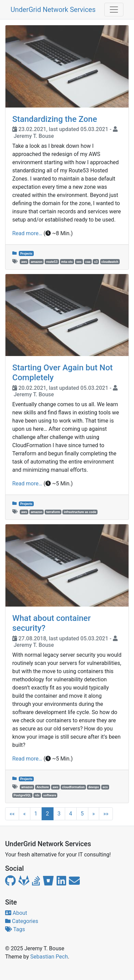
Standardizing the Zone (55, 119)
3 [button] (59, 814)
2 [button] (48, 814)
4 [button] (71, 814)
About (16, 913)
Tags (15, 929)
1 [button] (36, 814)
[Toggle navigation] (114, 10)
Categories (22, 921)
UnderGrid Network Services (53, 10)
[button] (12, 814)
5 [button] (82, 814)
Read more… (27, 233)
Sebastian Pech (49, 957)
